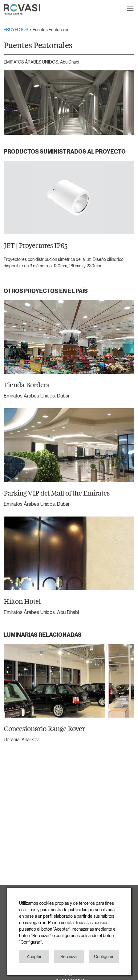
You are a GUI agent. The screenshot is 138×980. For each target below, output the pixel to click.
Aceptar (34, 957)
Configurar (104, 957)
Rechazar (69, 957)
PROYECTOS (16, 30)
